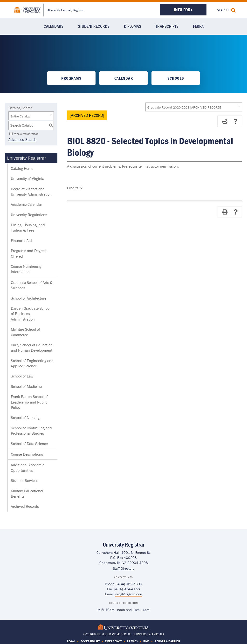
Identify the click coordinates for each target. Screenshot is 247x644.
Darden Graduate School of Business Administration (31, 314)
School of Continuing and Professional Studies (31, 431)
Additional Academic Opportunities (27, 467)
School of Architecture (29, 298)
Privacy (132, 641)
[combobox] (194, 107)
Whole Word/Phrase (26, 134)
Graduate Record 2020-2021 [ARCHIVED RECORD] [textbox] (184, 107)
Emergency (113, 641)
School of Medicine (26, 386)
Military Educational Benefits (27, 493)
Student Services (24, 480)
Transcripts (167, 26)
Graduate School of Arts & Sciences (32, 285)
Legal (71, 641)
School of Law (22, 376)
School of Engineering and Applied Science (32, 363)
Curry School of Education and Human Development (32, 348)
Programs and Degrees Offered (29, 253)
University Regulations (29, 215)
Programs (71, 78)
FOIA (146, 641)
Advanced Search (22, 139)
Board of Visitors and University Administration (31, 192)
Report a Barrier (167, 641)
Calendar (123, 78)
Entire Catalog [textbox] (20, 116)
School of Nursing (25, 418)
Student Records (94, 26)
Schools (176, 78)
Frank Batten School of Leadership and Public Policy (29, 402)
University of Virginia (27, 178)
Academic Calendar (26, 204)
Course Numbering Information (26, 269)
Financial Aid (21, 240)
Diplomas (133, 26)
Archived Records (25, 506)
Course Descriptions (27, 454)
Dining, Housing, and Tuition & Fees (28, 227)
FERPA (198, 26)
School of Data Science (29, 444)
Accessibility (90, 641)
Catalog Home (22, 168)
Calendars (54, 26)
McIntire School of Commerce (25, 332)
